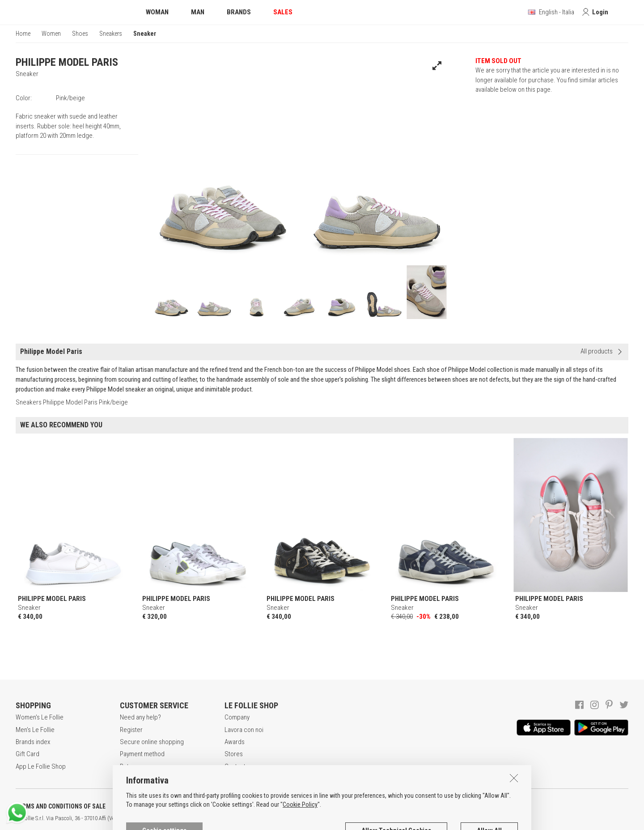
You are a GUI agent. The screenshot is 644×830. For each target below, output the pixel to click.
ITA (307, 818)
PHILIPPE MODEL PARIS (67, 62)
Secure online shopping (152, 742)
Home (23, 34)
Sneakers (111, 34)
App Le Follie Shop (41, 766)
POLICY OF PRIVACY (158, 806)
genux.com (287, 818)
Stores (234, 754)
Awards (235, 742)
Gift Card (28, 754)
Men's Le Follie (35, 730)
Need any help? (140, 717)
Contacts (237, 766)
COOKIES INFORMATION (242, 806)
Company (237, 717)
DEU (329, 818)
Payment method (142, 754)
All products (597, 351)
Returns (130, 766)
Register (131, 730)
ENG (318, 818)
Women (51, 34)
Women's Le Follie (40, 717)
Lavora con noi (244, 730)
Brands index (33, 742)
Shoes (80, 34)
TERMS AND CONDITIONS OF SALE (61, 806)
